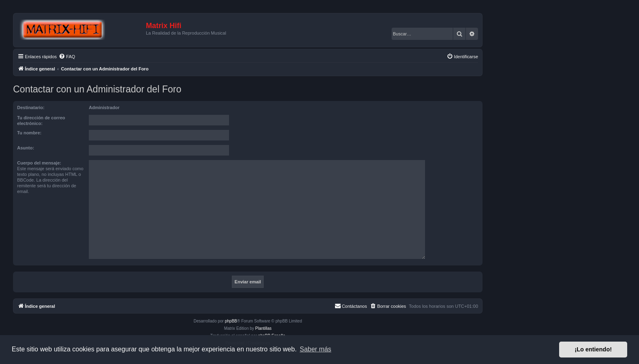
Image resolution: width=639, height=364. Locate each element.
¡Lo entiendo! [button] (593, 349)
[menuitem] (67, 57)
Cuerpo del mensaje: (39, 163)
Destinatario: (31, 107)
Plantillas (263, 328)
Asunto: (26, 148)
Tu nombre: (29, 133)
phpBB (231, 321)
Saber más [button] (316, 349)
